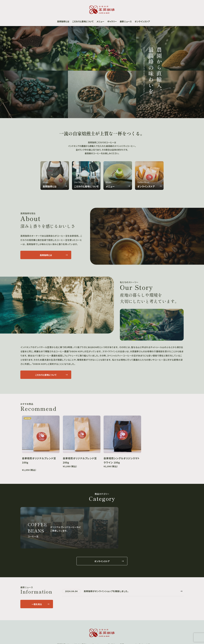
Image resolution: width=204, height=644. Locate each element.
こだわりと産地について (83, 21)
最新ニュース (126, 21)
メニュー (100, 21)
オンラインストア (142, 21)
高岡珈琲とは (63, 21)
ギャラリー (112, 21)
